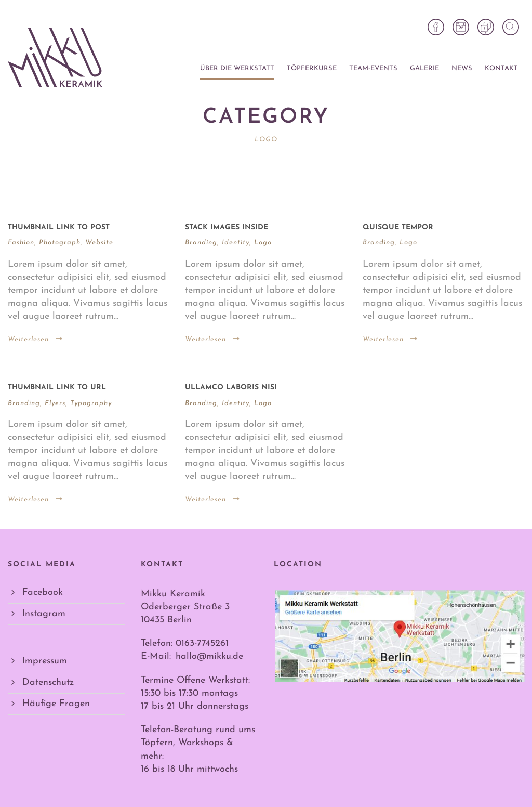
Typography (91, 403)
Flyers (55, 403)
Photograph (60, 243)
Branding (201, 243)
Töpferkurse (312, 68)
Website (99, 243)
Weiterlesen (35, 339)
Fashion (21, 243)
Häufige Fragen (56, 704)
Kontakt (501, 68)
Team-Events (373, 68)
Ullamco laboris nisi (231, 388)
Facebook (43, 593)
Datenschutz (48, 682)
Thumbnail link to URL (57, 388)
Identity (236, 243)
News (462, 68)
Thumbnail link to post (59, 227)
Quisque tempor (398, 227)
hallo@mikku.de (209, 656)
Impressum (45, 661)
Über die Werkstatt (237, 68)
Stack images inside (227, 227)
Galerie (424, 68)
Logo (263, 243)
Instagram (44, 614)
